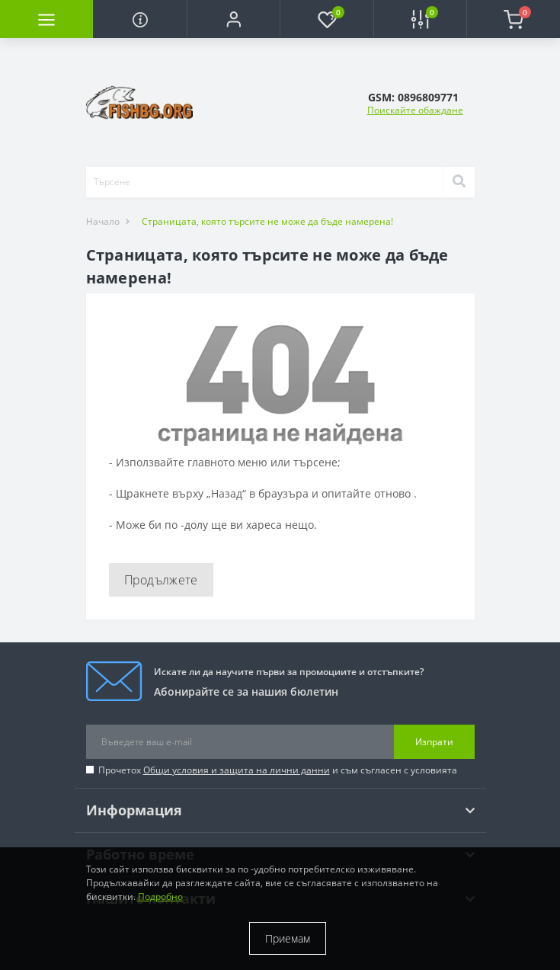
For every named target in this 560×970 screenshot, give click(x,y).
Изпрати (434, 742)
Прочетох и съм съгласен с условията (278, 770)
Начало (103, 221)
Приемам (288, 938)
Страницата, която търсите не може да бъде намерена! (267, 221)
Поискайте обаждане (415, 110)
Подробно (160, 896)
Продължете (161, 580)
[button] (233, 19)
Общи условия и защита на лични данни (237, 770)
